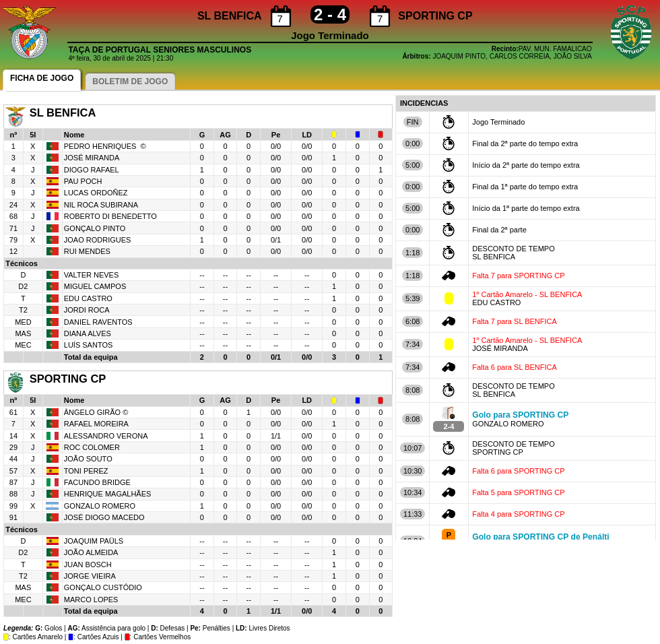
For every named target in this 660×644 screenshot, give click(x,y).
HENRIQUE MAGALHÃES (109, 494)
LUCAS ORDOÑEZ (96, 193)
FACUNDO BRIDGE (97, 482)
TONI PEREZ (87, 471)
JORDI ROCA (87, 310)
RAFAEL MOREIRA (96, 424)
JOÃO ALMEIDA (91, 552)
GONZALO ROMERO (100, 506)
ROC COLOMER (92, 447)
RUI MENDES (87, 251)
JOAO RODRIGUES (98, 240)
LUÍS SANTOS (89, 345)
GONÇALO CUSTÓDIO (103, 587)
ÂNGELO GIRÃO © (96, 412)
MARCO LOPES (91, 600)
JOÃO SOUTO (88, 459)
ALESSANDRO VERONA (106, 436)
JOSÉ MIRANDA (92, 158)
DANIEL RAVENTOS (98, 322)
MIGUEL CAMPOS (95, 286)
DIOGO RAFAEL (92, 170)
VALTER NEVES (92, 275)
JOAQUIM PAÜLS (94, 541)
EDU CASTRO (88, 298)
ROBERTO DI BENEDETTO (110, 216)
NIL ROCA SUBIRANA (101, 205)
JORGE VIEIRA (90, 576)
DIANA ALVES (88, 333)
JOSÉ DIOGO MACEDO (104, 517)
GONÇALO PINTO (95, 228)
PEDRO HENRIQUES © (105, 146)
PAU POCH (83, 181)
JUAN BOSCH (88, 565)
